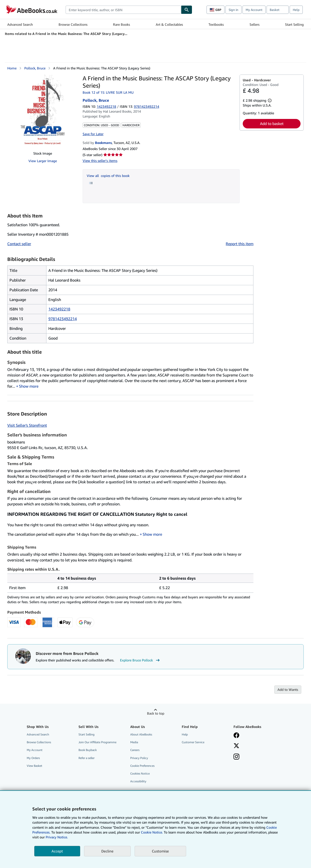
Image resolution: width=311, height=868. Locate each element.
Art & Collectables (169, 24)
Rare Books (121, 24)
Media (134, 742)
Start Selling (294, 24)
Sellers (255, 24)
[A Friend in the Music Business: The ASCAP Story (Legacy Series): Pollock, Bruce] (43, 111)
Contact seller (19, 244)
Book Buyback (88, 750)
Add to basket (272, 124)
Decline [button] (107, 851)
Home (12, 68)
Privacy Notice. (57, 837)
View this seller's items (100, 161)
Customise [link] (160, 851)
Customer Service (193, 742)
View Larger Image (43, 161)
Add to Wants (288, 689)
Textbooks (216, 24)
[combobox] (123, 10)
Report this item (240, 244)
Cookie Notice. (152, 832)
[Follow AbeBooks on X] (236, 746)
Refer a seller (86, 758)
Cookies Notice (140, 773)
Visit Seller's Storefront (27, 425)
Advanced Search (20, 24)
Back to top (156, 713)
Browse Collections (73, 24)
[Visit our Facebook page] (236, 736)
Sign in (233, 10)
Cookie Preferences (142, 766)
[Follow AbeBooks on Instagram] (236, 757)
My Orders (33, 758)
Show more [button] (29, 386)
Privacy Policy (139, 758)
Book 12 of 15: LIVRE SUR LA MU (108, 92)
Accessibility (138, 781)
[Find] (187, 10)
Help (296, 10)
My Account (254, 10)
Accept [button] (57, 851)
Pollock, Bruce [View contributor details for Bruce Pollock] (35, 68)
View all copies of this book (108, 176)
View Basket (35, 766)
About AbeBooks (141, 734)
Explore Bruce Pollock (140, 660)
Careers (135, 750)
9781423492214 (63, 319)
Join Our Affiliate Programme (97, 742)
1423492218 (106, 106)
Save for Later (93, 134)
